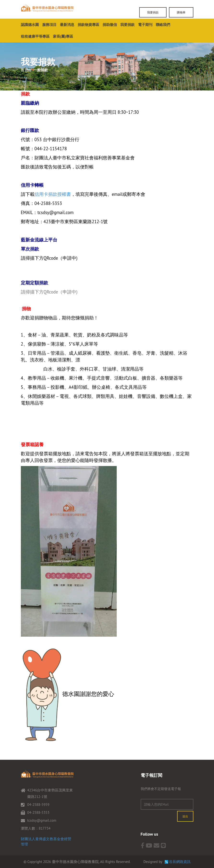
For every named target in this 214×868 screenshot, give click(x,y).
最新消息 (67, 25)
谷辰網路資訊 (180, 862)
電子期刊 (145, 25)
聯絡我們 (163, 25)
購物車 (181, 12)
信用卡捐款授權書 (53, 194)
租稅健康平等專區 (35, 36)
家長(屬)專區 (63, 36)
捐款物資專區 (88, 25)
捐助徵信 (110, 25)
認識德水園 (30, 25)
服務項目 (49, 25)
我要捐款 (153, 12)
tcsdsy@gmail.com (42, 820)
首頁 (24, 70)
